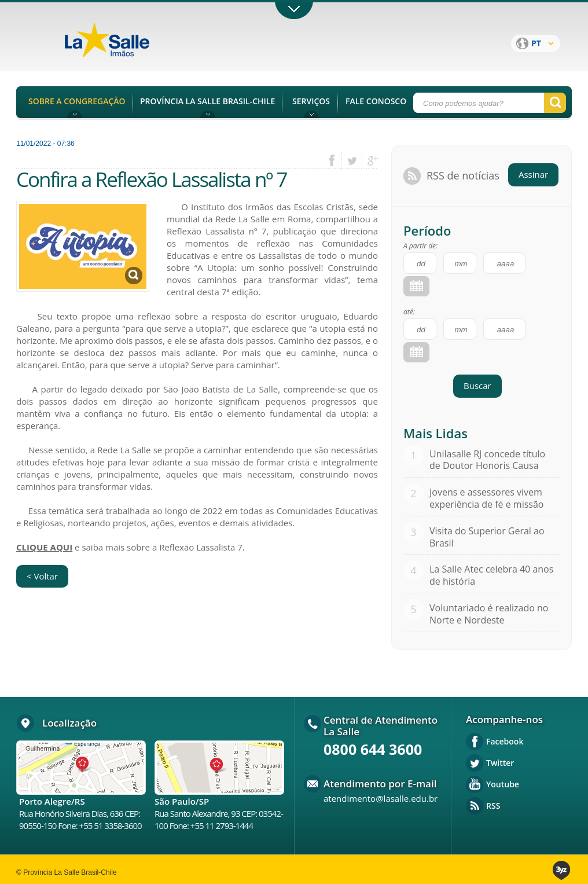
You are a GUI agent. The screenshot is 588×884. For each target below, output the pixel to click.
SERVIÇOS (311, 101)
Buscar (477, 386)
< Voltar (42, 576)
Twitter (500, 763)
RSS (493, 806)
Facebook (505, 741)
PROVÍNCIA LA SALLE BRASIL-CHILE (207, 101)
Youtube (503, 784)
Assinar (533, 174)
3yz (562, 870)
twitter (352, 161)
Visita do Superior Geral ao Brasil (487, 537)
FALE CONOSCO (376, 101)
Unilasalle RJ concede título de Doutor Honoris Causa (487, 460)
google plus (370, 161)
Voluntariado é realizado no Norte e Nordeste (489, 614)
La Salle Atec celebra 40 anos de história (491, 575)
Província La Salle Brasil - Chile (129, 47)
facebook (336, 161)
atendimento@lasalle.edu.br (381, 798)
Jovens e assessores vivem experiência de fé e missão (486, 498)
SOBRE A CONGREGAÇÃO (77, 101)
